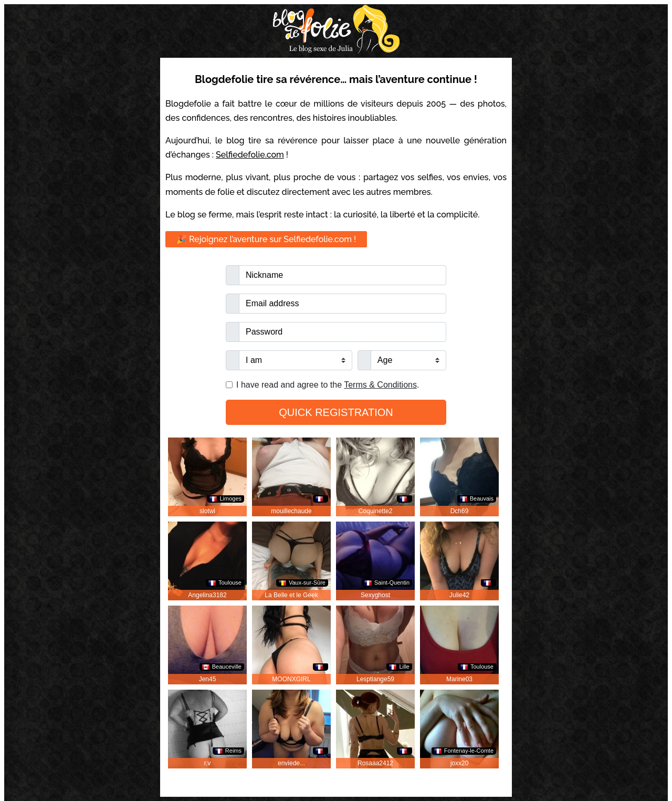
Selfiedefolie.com (250, 155)
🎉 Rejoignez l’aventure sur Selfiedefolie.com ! (266, 239)
